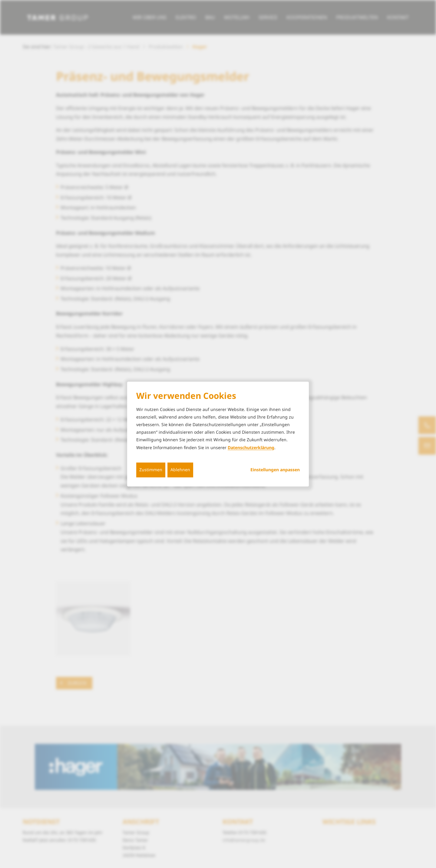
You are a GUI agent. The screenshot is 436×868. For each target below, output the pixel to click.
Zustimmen (151, 470)
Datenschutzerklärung (251, 447)
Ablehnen (180, 470)
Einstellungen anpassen (275, 470)
